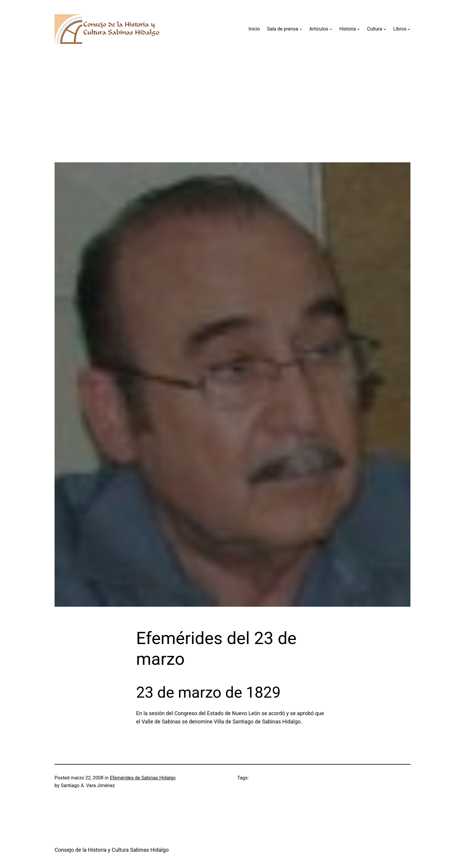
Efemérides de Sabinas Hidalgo (143, 778)
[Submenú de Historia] (359, 29)
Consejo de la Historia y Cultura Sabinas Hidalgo (112, 850)
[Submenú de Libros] (409, 29)
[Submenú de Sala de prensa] (301, 29)
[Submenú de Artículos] (331, 29)
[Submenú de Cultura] (385, 29)
